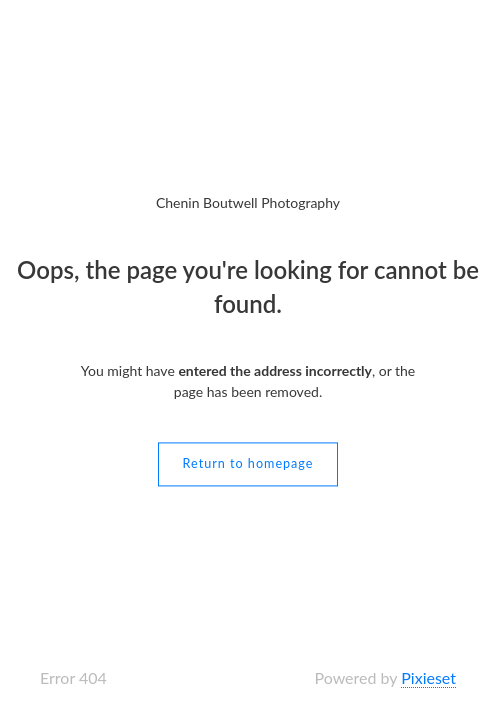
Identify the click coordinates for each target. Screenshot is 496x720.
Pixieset (428, 677)
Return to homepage (248, 464)
